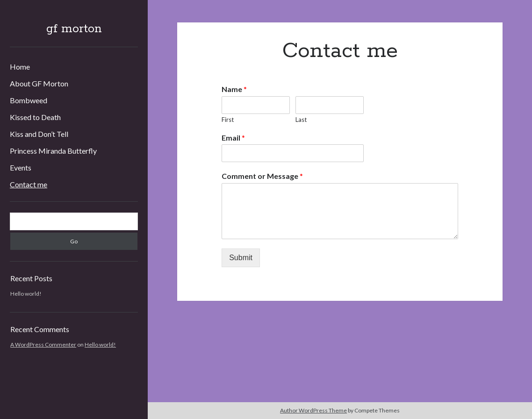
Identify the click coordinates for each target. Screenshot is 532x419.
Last (301, 120)
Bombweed (29, 100)
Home (20, 67)
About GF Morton (39, 83)
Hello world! (26, 294)
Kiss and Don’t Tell (39, 134)
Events (21, 167)
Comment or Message (262, 176)
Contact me (29, 184)
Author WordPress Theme (313, 410)
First (228, 120)
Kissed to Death (35, 117)
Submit (241, 258)
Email (233, 138)
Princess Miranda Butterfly (53, 151)
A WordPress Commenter (43, 344)
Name (234, 89)
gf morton (74, 29)
